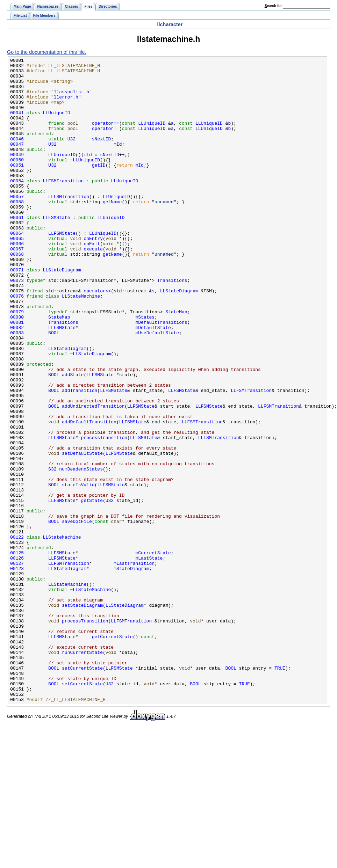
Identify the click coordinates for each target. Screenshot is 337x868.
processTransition (104, 514)
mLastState (149, 658)
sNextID (102, 155)
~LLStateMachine (90, 696)
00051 (17, 187)
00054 (17, 206)
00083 (17, 388)
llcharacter (170, 24)
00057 (17, 225)
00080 (17, 369)
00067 (17, 287)
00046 (17, 155)
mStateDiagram (131, 671)
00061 (17, 250)
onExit (92, 281)
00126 (17, 658)
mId (118, 162)
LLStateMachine (81, 344)
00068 (17, 294)
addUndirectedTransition (93, 476)
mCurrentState (153, 652)
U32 (71, 155)
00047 (17, 162)
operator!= (106, 143)
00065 (17, 275)
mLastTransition (134, 665)
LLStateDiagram (62, 313)
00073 (17, 325)
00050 (17, 181)
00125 (17, 652)
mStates (145, 369)
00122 (17, 633)
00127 (17, 665)
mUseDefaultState (157, 388)
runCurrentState (82, 772)
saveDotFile (77, 614)
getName (112, 231)
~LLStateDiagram (90, 413)
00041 (17, 124)
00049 (17, 174)
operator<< (97, 338)
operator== (106, 137)
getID (99, 187)
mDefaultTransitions (161, 375)
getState (92, 589)
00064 (17, 269)
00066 (17, 281)
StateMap (176, 363)
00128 (17, 671)
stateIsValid (78, 570)
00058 (17, 231)
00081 (17, 375)
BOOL (54, 388)
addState (73, 438)
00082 (17, 382)
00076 (17, 344)
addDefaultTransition (89, 495)
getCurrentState (112, 753)
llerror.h (66, 105)
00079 (17, 363)
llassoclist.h (71, 99)
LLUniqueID (57, 124)
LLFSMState (57, 250)
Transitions (172, 325)
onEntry (93, 275)
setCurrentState (82, 790)
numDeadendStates (81, 552)
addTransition (80, 457)
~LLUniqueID (85, 181)
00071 (17, 313)
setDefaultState (82, 533)
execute (93, 287)
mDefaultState (153, 382)
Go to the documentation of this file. (46, 52)
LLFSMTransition (63, 206)
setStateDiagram (82, 715)
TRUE (280, 790)
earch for (273, 6)
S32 (52, 552)
